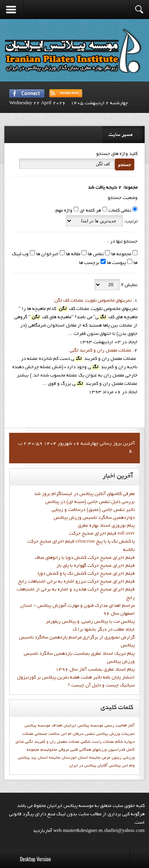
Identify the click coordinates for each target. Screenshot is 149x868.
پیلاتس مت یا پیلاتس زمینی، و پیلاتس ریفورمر (90, 622)
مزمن (106, 758)
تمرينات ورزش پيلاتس (115, 734)
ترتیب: (130, 222)
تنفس (90, 734)
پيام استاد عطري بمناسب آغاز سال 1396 (95, 670)
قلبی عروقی (68, 750)
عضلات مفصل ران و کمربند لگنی (101, 351)
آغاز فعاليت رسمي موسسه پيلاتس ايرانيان (99, 726)
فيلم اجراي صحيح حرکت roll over (102, 534)
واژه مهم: (63, 211)
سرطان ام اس (72, 734)
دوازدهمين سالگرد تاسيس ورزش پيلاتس (94, 518)
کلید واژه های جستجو (117, 154)
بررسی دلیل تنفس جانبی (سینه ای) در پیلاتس (90, 502)
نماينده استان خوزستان (81, 758)
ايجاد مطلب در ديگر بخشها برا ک (104, 630)
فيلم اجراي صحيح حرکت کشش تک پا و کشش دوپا (86, 574)
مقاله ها (73, 254)
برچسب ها (89, 263)
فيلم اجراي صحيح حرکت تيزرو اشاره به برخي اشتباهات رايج (76, 582)
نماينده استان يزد (46, 758)
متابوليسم (49, 750)
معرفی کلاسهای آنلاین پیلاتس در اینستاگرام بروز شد (84, 494)
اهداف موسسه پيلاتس (44, 726)
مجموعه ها (121, 254)
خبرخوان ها (47, 254)
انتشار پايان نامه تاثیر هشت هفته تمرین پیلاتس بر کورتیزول (76, 678)
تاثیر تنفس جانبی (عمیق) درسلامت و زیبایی (93, 510)
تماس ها (95, 254)
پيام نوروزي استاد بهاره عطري (106, 526)
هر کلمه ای (90, 211)
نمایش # (128, 285)
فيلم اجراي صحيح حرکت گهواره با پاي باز (96, 566)
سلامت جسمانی (47, 734)
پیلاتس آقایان (109, 766)
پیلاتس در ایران (83, 766)
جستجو (125, 164)
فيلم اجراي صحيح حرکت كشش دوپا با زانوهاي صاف (85, 558)
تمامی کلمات (120, 211)
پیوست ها (116, 263)
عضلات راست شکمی (97, 742)
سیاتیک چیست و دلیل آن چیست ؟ (101, 686)
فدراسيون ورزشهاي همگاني (102, 750)
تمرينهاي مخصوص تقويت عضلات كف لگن (93, 301)
